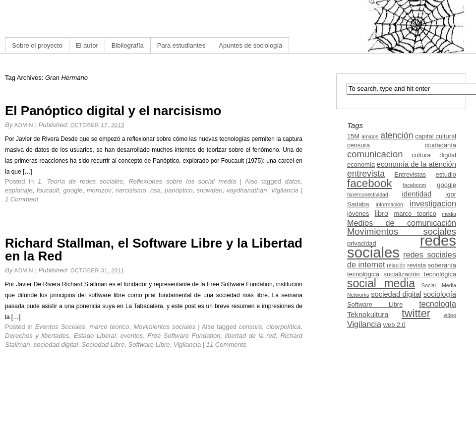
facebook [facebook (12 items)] (370, 183)
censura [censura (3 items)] (358, 145)
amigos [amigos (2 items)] (370, 136)
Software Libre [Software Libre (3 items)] (375, 304)
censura (250, 327)
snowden (210, 190)
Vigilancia (285, 190)
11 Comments (226, 345)
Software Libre (149, 345)
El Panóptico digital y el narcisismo (113, 111)
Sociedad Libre (103, 345)
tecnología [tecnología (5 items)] (438, 304)
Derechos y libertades (37, 336)
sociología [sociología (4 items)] (440, 294)
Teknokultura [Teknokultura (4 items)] (368, 315)
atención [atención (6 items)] (397, 135)
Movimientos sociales (164, 327)
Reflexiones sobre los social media (182, 181)
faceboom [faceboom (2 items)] (415, 185)
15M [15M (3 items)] (353, 136)
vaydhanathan (247, 190)
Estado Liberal (95, 336)
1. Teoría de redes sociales (80, 181)
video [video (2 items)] (450, 315)
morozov (99, 190)
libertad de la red (250, 336)
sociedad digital (56, 345)
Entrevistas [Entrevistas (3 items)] (410, 174)
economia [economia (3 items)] (361, 164)
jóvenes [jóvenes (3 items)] (358, 214)
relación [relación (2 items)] (396, 265)
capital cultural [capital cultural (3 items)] (436, 136)
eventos (132, 336)
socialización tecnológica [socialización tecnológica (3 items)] (420, 274)
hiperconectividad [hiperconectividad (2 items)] (368, 194)
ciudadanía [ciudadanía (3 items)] (441, 145)
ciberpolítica (283, 327)
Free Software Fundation (184, 336)
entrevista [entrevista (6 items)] (366, 174)
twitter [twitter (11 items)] (416, 313)
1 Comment (22, 199)
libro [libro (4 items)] (381, 213)
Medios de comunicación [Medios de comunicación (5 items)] (402, 223)
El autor (87, 45)
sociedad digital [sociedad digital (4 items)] (396, 294)
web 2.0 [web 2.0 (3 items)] (394, 325)
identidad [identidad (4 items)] (417, 194)
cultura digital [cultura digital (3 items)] (434, 155)
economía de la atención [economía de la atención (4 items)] (416, 164)
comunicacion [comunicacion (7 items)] (375, 154)
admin (24, 125)
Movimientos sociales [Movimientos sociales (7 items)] (402, 231)
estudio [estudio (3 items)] (446, 174)
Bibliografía (128, 45)
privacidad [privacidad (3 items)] (362, 243)
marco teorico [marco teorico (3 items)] (415, 214)
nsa (155, 190)
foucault (48, 190)
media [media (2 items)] (449, 214)
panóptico (178, 190)
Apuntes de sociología (250, 45)
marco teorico (109, 327)
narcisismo (131, 190)
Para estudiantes (181, 45)
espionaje (19, 190)
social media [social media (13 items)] (381, 283)
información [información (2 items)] (389, 204)
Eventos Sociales (60, 327)
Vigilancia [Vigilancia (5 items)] (364, 324)
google (73, 190)
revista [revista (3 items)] (416, 265)
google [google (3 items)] (446, 185)
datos (293, 181)
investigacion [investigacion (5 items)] (433, 203)
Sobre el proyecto (37, 45)
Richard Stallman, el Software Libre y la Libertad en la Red (154, 250)
